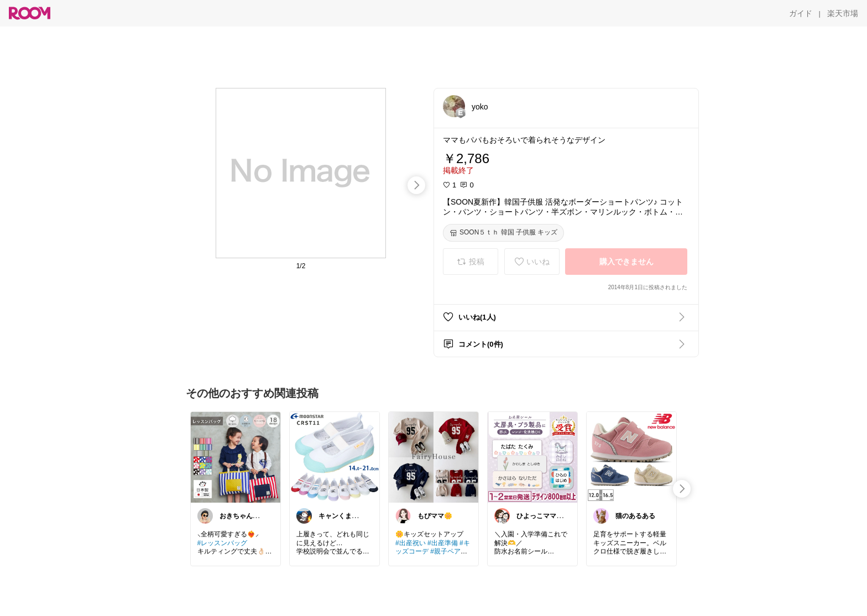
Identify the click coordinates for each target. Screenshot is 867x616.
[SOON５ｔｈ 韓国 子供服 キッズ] (503, 233)
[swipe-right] (416, 185)
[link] (236, 457)
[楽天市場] (843, 13)
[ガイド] (801, 13)
